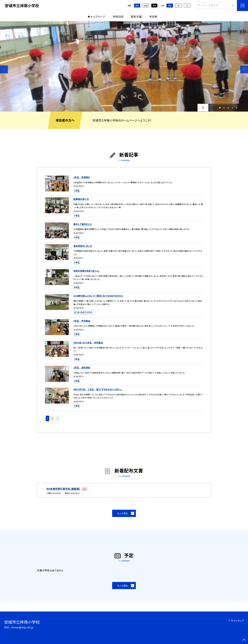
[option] (124, 66)
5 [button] (237, 108)
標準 (170, 6)
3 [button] (228, 108)
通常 (137, 6)
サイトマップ (237, 621)
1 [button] (220, 108)
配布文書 (136, 16)
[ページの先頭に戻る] (244, 640)
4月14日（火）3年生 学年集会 (88, 343)
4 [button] (232, 108)
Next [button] (244, 69)
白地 (146, 6)
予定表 (153, 16)
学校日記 (118, 16)
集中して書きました (83, 224)
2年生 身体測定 (82, 368)
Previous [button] (4, 69)
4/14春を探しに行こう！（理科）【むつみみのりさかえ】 (98, 296)
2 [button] (224, 108)
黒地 (154, 6)
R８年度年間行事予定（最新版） (64, 489)
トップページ (98, 16)
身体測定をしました (83, 246)
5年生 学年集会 (82, 321)
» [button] (57, 418)
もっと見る (122, 513)
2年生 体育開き (82, 177)
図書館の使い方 (81, 199)
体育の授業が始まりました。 (87, 271)
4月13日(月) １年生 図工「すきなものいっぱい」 (99, 389)
